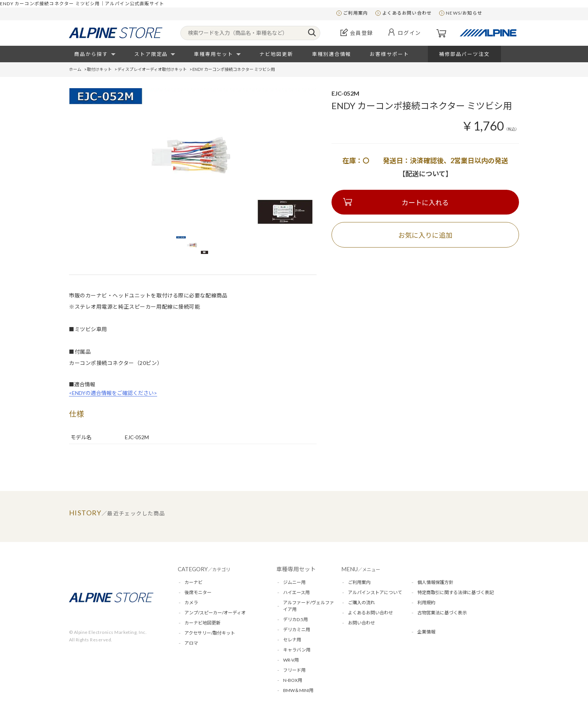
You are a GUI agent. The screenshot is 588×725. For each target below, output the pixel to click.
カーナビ (193, 582)
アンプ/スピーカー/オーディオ (215, 613)
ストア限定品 (151, 54)
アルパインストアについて (375, 592)
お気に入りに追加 (425, 235)
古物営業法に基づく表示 (442, 613)
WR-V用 (291, 660)
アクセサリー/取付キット (210, 633)
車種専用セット (214, 54)
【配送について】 (425, 174)
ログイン (409, 33)
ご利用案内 (355, 13)
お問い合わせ (361, 623)
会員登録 (361, 33)
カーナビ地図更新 (202, 623)
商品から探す (91, 54)
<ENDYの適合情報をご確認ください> (113, 393)
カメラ (191, 603)
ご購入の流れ (361, 603)
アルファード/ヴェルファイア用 (309, 606)
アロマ (191, 643)
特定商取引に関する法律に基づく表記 (456, 592)
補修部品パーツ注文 (464, 54)
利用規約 (426, 603)
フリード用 (294, 670)
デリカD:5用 (295, 619)
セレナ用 (292, 640)
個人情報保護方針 (435, 582)
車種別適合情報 (332, 54)
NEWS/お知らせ (464, 13)
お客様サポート (389, 54)
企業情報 (426, 632)
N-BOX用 (293, 680)
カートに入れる (425, 203)
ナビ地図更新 (276, 54)
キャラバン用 (297, 650)
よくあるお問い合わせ (407, 13)
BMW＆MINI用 (298, 690)
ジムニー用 (294, 582)
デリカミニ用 (297, 630)
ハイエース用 (296, 592)
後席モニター (198, 592)
